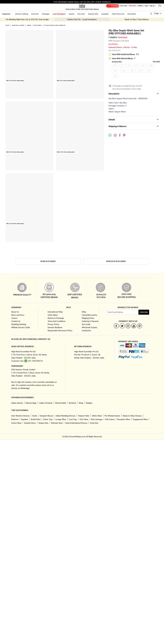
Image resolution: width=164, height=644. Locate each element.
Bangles (89, 403)
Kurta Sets (94, 423)
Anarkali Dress (30, 423)
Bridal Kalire (36, 419)
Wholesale (132, 6)
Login (146, 6)
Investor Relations (55, 327)
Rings (81, 403)
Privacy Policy (53, 324)
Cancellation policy (90, 315)
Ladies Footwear (46, 403)
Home (7, 25)
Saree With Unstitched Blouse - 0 (125, 54)
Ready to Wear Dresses (132, 416)
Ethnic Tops (48, 419)
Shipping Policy (88, 318)
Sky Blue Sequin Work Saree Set (55, 25)
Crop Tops (73, 419)
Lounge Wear (61, 419)
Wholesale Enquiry (90, 327)
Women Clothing (22, 14)
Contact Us (16, 321)
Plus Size (81, 14)
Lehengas (46, 14)
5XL (132, 71)
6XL (140, 71)
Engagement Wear (140, 419)
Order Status (53, 315)
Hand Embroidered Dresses (76, 423)
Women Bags (31, 403)
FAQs (84, 312)
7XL (149, 71)
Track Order (123, 6)
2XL (151, 66)
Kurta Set (35, 14)
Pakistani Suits (57, 423)
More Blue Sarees (48, 261)
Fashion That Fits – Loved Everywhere (82, 19)
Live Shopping (113, 6)
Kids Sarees (110, 419)
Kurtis (35, 416)
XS (115, 66)
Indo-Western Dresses (20, 416)
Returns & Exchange (56, 318)
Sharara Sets (93, 14)
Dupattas (25, 419)
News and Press (18, 315)
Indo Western (133, 14)
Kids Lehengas (97, 419)
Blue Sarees (38, 25)
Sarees (71, 14)
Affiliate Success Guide (21, 327)
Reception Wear (124, 419)
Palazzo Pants (84, 416)
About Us (15, 312)
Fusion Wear (16, 423)
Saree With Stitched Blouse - (123, 58)
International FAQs (55, 312)
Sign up (152, 6)
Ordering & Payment (90, 321)
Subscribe (144, 312)
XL (143, 66)
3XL (115, 71)
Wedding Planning (19, 324)
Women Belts (61, 403)
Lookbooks (86, 330)
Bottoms (15, 419)
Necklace (73, 403)
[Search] (151, 14)
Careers (14, 318)
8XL (115, 76)
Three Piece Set (118, 14)
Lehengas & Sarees (18, 25)
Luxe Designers (59, 14)
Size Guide (156, 61)
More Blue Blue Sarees (116, 261)
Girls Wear (84, 419)
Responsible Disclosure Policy (60, 330)
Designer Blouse (46, 416)
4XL (124, 71)
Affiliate (140, 6)
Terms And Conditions (57, 321)
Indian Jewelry (17, 403)
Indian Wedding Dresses (66, 416)
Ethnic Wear (97, 416)
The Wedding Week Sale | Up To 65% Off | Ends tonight (27, 19)
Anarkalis (105, 14)
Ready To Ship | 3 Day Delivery (137, 19)
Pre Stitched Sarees (112, 416)
